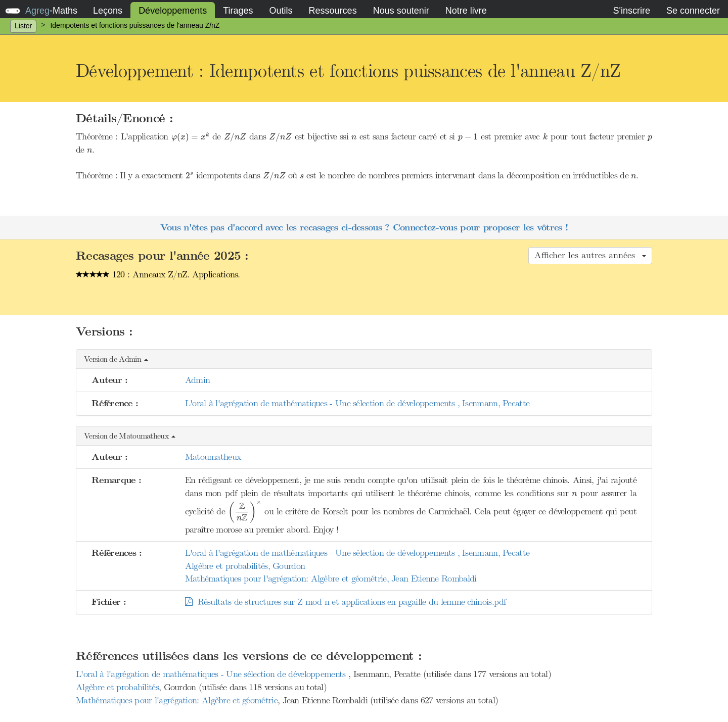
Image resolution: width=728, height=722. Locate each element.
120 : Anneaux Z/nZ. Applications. (158, 274)
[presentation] (191, 137)
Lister (23, 26)
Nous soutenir (401, 11)
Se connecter (693, 11)
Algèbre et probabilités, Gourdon (245, 566)
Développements (173, 11)
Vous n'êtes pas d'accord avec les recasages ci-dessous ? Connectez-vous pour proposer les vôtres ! (364, 228)
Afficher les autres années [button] (590, 255)
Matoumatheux (213, 457)
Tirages (238, 11)
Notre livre (466, 11)
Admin (198, 380)
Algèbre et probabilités (117, 687)
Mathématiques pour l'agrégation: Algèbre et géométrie (177, 700)
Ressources (333, 11)
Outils (281, 11)
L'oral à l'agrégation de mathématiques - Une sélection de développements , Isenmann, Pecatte (357, 403)
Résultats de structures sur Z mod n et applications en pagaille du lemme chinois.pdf (346, 602)
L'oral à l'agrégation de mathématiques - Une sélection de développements (212, 674)
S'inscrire (631, 11)
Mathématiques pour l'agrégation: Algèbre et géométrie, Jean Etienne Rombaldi (331, 579)
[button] (364, 359)
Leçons (108, 11)
